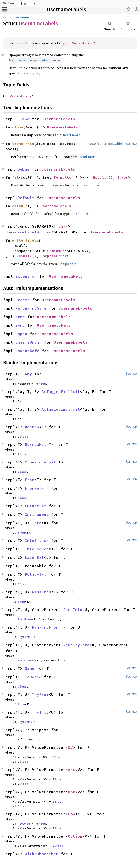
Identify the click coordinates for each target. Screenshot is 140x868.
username (21, 17)
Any (28, 374)
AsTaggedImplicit (61, 409)
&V (70, 747)
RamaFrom (41, 592)
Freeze (22, 300)
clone (18, 127)
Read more (72, 135)
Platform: (9, 3)
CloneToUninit (40, 462)
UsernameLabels (67, 10)
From (29, 480)
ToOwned (33, 677)
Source (131, 144)
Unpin (21, 334)
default (20, 206)
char (63, 226)
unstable (115, 144)
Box (72, 792)
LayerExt (34, 557)
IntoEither (37, 540)
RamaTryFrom (45, 627)
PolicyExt (35, 574)
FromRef (33, 488)
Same (29, 668)
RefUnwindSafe (31, 308)
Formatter (64, 177)
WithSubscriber (41, 854)
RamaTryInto (76, 645)
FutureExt (35, 506)
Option (75, 836)
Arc (72, 770)
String (87, 43)
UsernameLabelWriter (28, 232)
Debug (23, 169)
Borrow (32, 427)
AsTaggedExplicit (61, 392)
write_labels (25, 240)
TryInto (40, 712)
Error (123, 177)
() (111, 177)
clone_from (23, 144)
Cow (72, 814)
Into (37, 523)
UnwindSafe (27, 351)
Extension (26, 276)
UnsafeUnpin (29, 342)
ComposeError (54, 256)
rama (7, 17)
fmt (16, 177)
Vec (75, 43)
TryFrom (24, 637)
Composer (56, 251)
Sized (41, 384)
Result (100, 177)
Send (20, 317)
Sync (20, 325)
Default (26, 198)
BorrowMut (35, 444)
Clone (23, 119)
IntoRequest (38, 549)
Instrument (37, 514)
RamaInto (73, 610)
